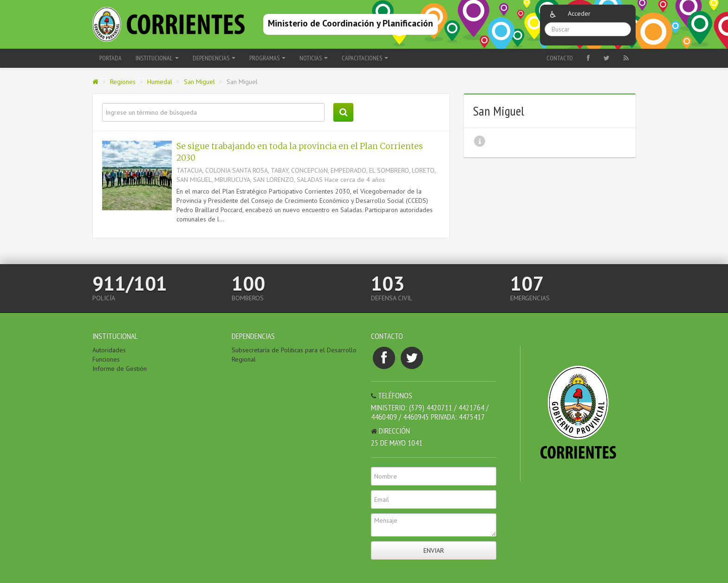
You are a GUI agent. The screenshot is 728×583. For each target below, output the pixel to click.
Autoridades (109, 350)
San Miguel (199, 82)
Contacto (560, 58)
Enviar (434, 551)
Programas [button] (267, 58)
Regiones (123, 82)
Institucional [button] (157, 58)
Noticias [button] (314, 58)
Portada (110, 58)
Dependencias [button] (214, 58)
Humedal (160, 82)
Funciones (106, 359)
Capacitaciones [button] (365, 58)
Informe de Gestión (120, 369)
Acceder (579, 13)
